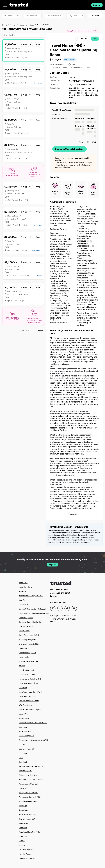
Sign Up (97, 5)
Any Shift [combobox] (73, 16)
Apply (38, 44)
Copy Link (26, 44)
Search (96, 16)
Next (41, 330)
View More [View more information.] (74, 514)
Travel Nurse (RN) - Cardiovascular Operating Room (74, 50)
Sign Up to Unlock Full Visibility (70, 149)
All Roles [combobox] (8, 16)
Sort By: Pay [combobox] (10, 35)
